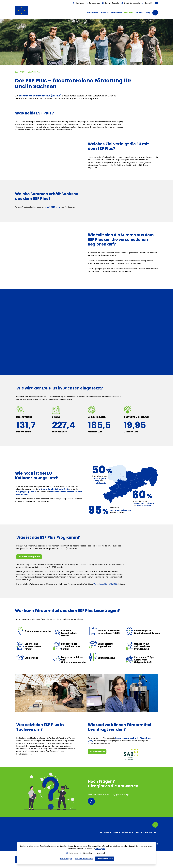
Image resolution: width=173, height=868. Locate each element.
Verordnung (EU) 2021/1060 (105, 584)
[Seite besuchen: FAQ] (123, 792)
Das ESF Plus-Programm (29, 557)
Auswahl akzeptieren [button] (84, 859)
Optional (101, 853)
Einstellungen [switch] (66, 859)
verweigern (100, 849)
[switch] (78, 3)
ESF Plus (37, 72)
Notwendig (74, 853)
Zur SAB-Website (97, 751)
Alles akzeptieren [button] (105, 859)
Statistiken (88, 853)
